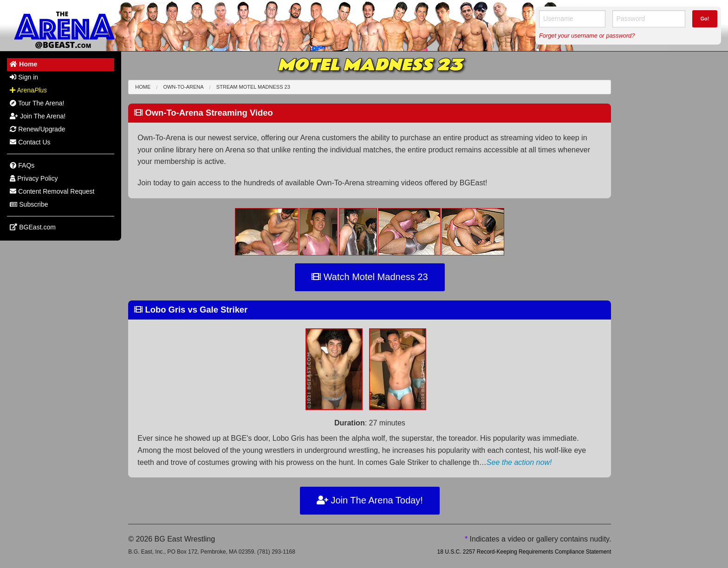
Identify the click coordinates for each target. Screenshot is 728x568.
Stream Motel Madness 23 (253, 87)
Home (143, 87)
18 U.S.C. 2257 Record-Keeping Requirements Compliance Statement (524, 552)
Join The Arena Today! (370, 500)
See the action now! (519, 462)
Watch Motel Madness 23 (370, 277)
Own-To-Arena (183, 87)
